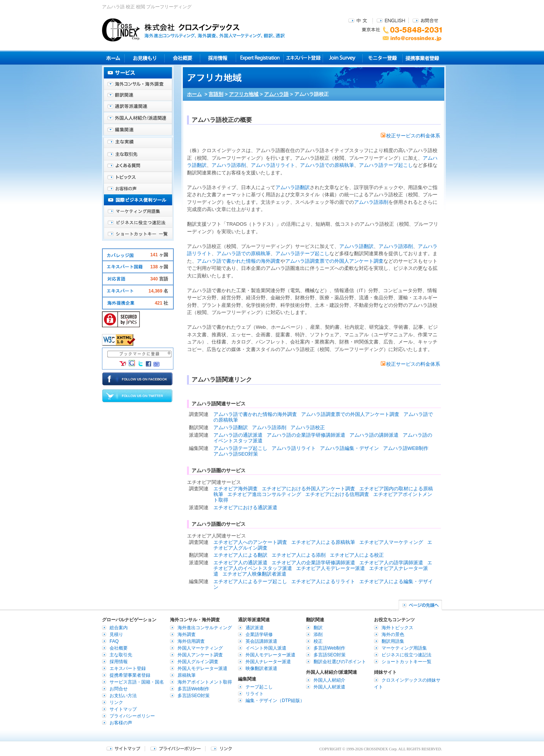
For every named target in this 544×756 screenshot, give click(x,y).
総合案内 (119, 628)
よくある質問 (138, 166)
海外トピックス (138, 177)
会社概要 (182, 58)
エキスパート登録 (303, 58)
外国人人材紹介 (329, 680)
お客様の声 (138, 189)
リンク (116, 702)
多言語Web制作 (193, 689)
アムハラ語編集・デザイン (349, 448)
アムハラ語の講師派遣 (374, 435)
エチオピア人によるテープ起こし (250, 581)
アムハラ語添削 (229, 165)
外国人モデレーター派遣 (202, 668)
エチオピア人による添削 (299, 555)
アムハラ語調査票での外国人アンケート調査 (334, 261)
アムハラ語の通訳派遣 (238, 435)
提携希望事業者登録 (130, 675)
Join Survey (343, 58)
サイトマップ (123, 709)
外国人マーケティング (200, 648)
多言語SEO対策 (194, 696)
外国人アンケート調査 (200, 655)
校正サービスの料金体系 (410, 136)
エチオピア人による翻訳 (240, 555)
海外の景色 (393, 634)
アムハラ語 (276, 94)
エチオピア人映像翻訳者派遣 (254, 574)
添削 (318, 634)
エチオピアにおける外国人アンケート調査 (308, 489)
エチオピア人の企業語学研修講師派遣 (313, 563)
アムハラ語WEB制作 (406, 448)
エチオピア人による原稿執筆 (323, 542)
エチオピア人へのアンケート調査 (250, 542)
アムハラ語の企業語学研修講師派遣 (306, 435)
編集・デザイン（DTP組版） (275, 701)
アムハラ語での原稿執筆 (327, 165)
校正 (318, 641)
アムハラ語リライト (273, 165)
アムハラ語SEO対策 (236, 454)
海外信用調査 (191, 641)
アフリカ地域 (244, 94)
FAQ (114, 641)
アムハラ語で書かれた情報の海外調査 (239, 261)
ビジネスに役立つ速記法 (138, 223)
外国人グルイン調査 (198, 662)
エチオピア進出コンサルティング (264, 494)
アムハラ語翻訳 (293, 187)
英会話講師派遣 (261, 641)
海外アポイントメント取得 (205, 682)
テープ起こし (259, 687)
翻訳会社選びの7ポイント (340, 662)
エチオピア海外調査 (236, 489)
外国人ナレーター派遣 (268, 662)
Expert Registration (260, 58)
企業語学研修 (259, 634)
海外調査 (187, 634)
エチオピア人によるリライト (323, 581)
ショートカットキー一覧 (138, 234)
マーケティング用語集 (138, 211)
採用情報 (218, 58)
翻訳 (318, 628)
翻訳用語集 (393, 641)
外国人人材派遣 (329, 687)
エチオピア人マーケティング (391, 542)
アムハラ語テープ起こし (386, 165)
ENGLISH (391, 20)
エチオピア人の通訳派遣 (240, 563)
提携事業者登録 (422, 58)
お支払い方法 (123, 696)
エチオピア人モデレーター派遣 (331, 568)
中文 (359, 20)
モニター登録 (382, 58)
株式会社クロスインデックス (193, 30)
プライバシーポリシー (132, 716)
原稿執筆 (187, 675)
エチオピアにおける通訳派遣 (245, 507)
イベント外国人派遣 (266, 648)
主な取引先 (138, 155)
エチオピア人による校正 (357, 555)
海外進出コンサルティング (205, 628)
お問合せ (425, 20)
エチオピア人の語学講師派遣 (391, 563)
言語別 (216, 94)
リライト (255, 694)
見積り (144, 58)
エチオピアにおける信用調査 (337, 494)
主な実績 (138, 143)
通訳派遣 (255, 628)
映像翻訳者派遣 (261, 668)
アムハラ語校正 (308, 427)
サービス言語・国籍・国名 (137, 682)
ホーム (194, 94)
